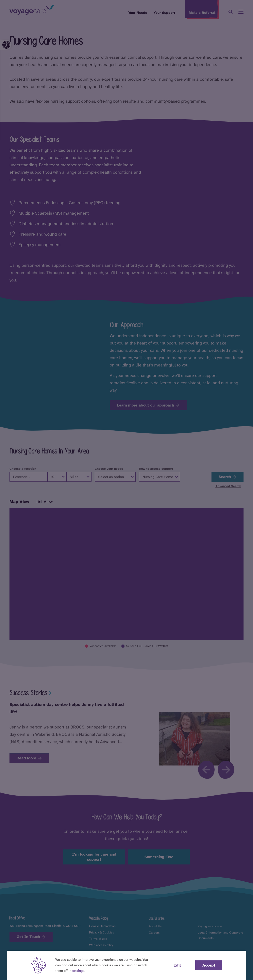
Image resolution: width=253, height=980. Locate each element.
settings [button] (78, 971)
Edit (177, 965)
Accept (209, 965)
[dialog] (126, 490)
